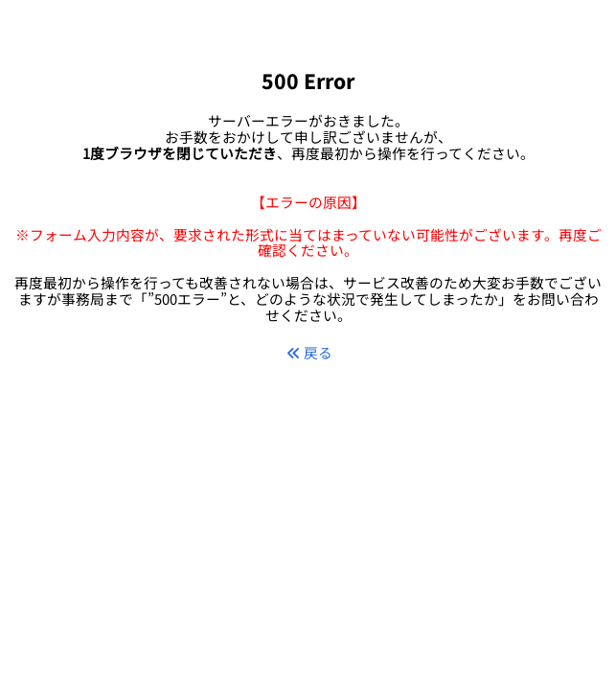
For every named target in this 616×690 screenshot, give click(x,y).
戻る (309, 352)
